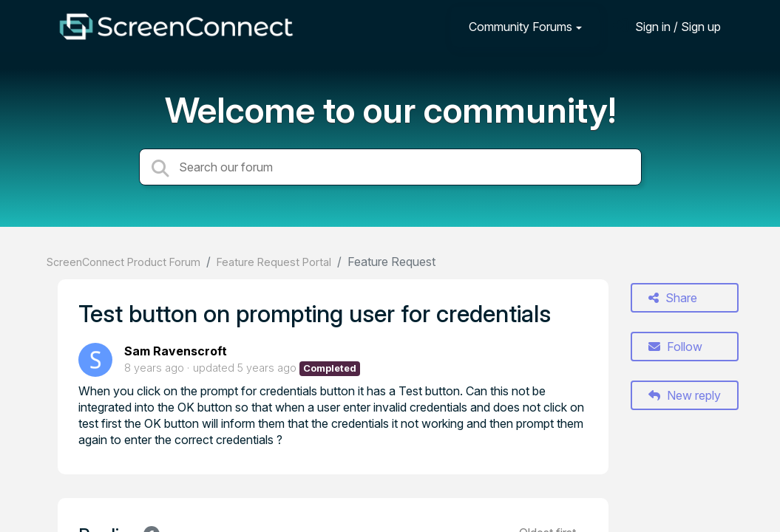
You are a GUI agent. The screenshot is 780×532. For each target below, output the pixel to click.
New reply (685, 395)
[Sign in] (667, 26)
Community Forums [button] (520, 27)
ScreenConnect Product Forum (123, 262)
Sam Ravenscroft (176, 351)
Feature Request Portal (274, 262)
